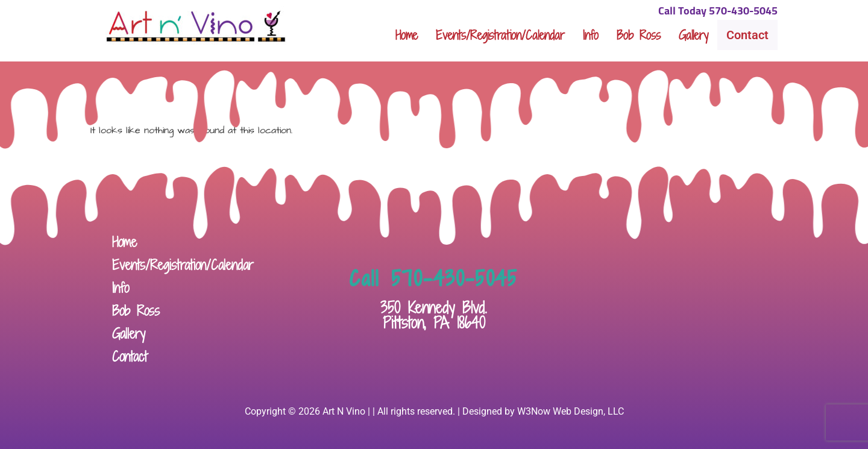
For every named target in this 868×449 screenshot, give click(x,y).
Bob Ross (639, 35)
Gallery (693, 35)
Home (407, 35)
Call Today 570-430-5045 (718, 11)
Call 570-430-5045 (434, 278)
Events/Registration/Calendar (500, 35)
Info (591, 35)
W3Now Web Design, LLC (571, 411)
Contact (747, 35)
